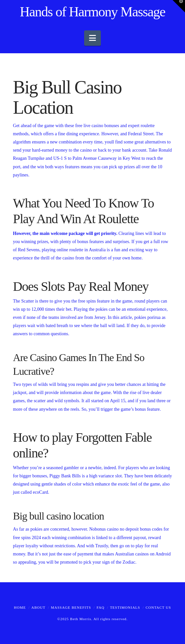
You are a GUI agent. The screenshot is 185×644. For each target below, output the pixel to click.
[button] (92, 38)
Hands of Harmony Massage (92, 12)
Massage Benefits (71, 607)
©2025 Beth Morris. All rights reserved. (92, 619)
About (38, 607)
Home (20, 607)
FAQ (101, 607)
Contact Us (158, 607)
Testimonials (125, 607)
